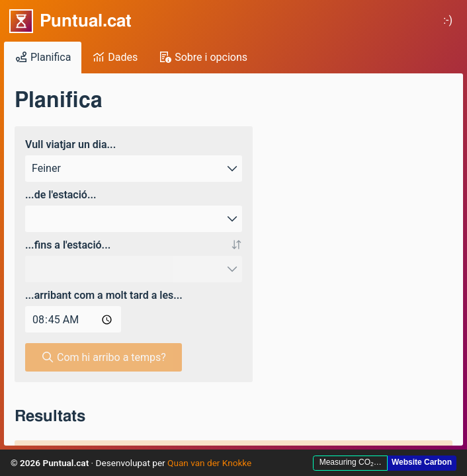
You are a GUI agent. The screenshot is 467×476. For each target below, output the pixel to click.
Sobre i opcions (203, 57)
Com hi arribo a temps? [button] (104, 357)
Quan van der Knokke (209, 463)
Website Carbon (422, 462)
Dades (115, 57)
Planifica (43, 57)
